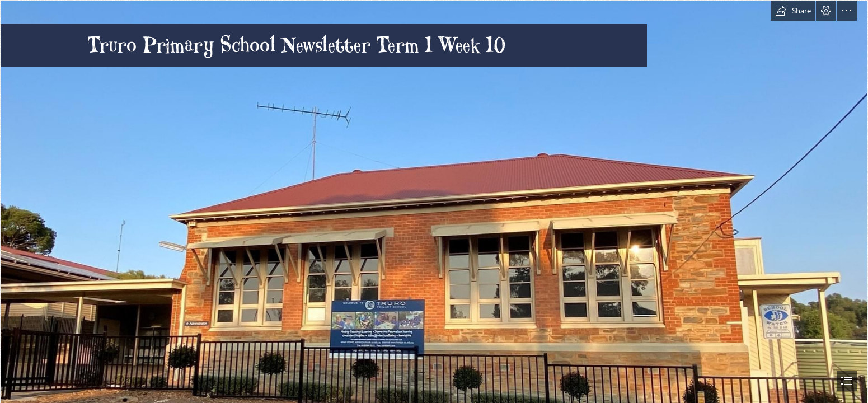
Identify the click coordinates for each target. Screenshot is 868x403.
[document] (434, 201)
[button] (793, 11)
